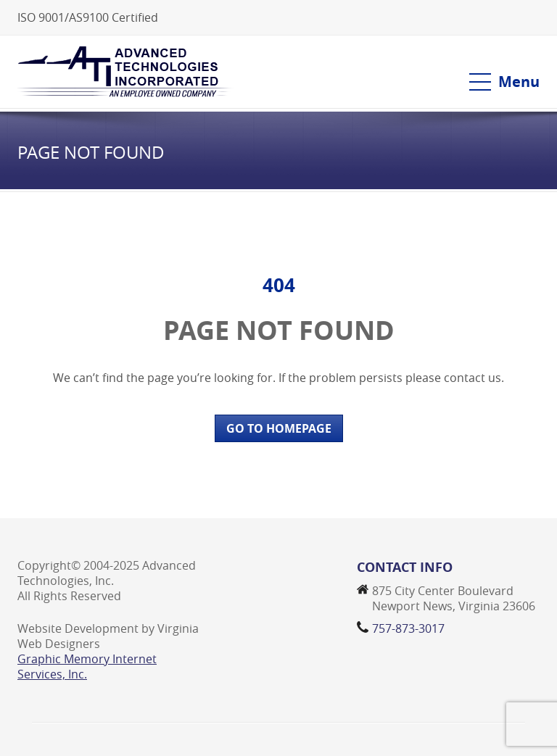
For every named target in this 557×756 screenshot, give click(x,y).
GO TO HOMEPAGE (279, 428)
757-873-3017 (408, 628)
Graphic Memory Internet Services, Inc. (87, 666)
